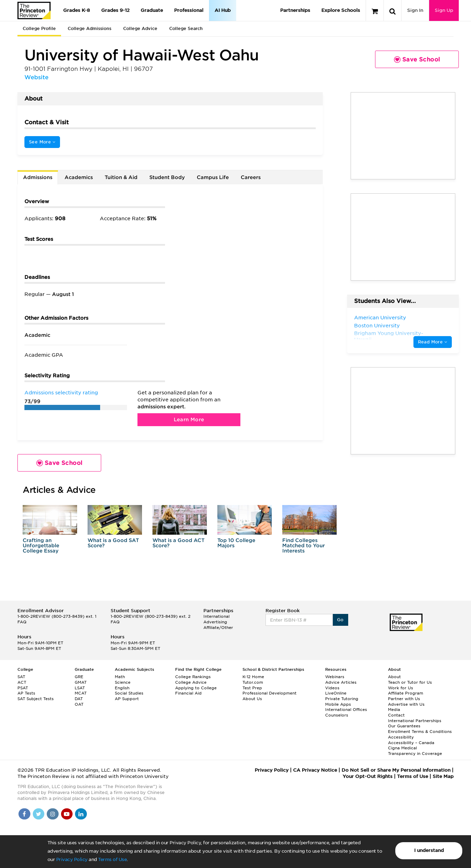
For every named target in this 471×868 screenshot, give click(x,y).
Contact (396, 715)
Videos (332, 688)
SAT (21, 677)
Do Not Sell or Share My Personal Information (396, 770)
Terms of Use (112, 859)
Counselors (337, 715)
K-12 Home (253, 677)
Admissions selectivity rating (61, 393)
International (216, 616)
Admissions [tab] (38, 177)
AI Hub (223, 10)
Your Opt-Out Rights (368, 776)
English (122, 688)
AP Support (127, 699)
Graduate (152, 10)
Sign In (415, 10)
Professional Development (270, 693)
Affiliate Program (406, 693)
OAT (79, 704)
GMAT (81, 682)
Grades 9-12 (115, 10)
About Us (252, 699)
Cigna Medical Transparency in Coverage (415, 751)
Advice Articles (341, 682)
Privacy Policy (72, 859)
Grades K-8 (77, 10)
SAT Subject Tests (36, 699)
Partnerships (295, 10)
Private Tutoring (342, 699)
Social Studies (129, 693)
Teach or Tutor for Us (410, 682)
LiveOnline (336, 693)
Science (123, 682)
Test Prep (252, 688)
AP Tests (26, 693)
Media (394, 710)
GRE (79, 677)
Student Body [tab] (167, 177)
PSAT (23, 688)
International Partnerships (415, 721)
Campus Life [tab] (213, 177)
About (394, 677)
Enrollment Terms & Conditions (420, 732)
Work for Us (401, 688)
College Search (186, 28)
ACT (22, 682)
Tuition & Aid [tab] (121, 177)
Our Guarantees (404, 726)
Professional (189, 10)
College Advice (140, 28)
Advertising (215, 622)
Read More (433, 342)
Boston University (377, 326)
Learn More (189, 420)
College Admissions (89, 28)
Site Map (443, 776)
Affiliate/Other (218, 628)
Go (340, 620)
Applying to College (196, 688)
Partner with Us (404, 699)
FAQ (22, 622)
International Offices (346, 710)
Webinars (335, 677)
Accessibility (401, 737)
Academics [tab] (79, 177)
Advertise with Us (406, 704)
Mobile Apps (338, 704)
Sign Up (444, 10)
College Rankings (193, 677)
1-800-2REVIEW (57, 616)
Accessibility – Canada (411, 743)
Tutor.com (253, 682)
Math (120, 677)
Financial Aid (188, 693)
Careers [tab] (251, 177)
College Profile (39, 28)
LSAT (80, 688)
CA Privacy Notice (315, 770)
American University (380, 318)
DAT (79, 699)
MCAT (81, 693)
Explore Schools (341, 10)
